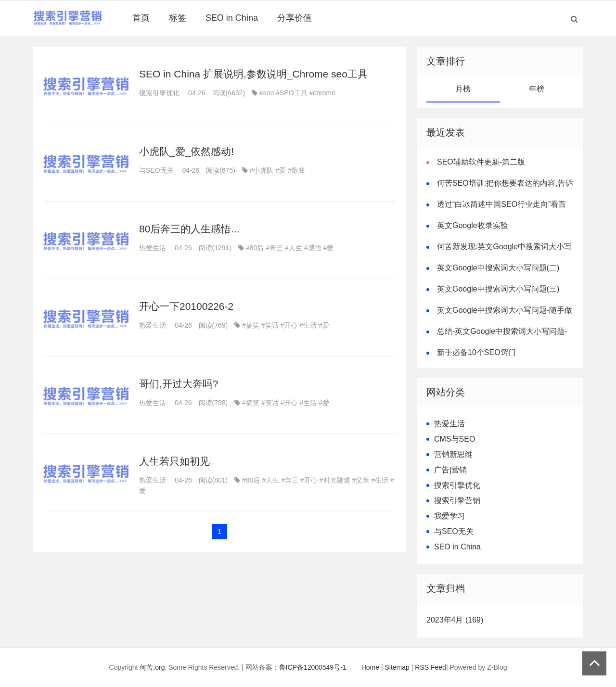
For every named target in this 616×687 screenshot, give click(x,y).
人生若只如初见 (174, 461)
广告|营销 (450, 470)
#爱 (281, 170)
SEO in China (232, 18)
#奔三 (274, 248)
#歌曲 (296, 170)
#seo (267, 93)
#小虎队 (262, 170)
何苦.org (152, 667)
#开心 (289, 325)
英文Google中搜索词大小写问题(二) (498, 268)
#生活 (308, 325)
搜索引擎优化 (159, 93)
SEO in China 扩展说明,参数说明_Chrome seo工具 (253, 74)
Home (370, 667)
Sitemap (397, 667)
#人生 (294, 248)
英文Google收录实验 (473, 225)
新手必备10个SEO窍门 (476, 352)
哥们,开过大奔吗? (179, 384)
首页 (141, 18)
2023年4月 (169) (455, 620)
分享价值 (295, 18)
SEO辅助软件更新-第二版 (481, 162)
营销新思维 (453, 454)
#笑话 (270, 325)
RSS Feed (430, 667)
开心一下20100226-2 (186, 306)
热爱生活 (153, 248)
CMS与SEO (455, 439)
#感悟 (313, 248)
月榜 (463, 89)
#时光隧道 (335, 480)
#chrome (322, 93)
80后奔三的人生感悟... (189, 229)
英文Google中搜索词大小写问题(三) (498, 289)
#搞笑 (251, 325)
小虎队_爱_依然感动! (186, 151)
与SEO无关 (156, 170)
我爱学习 (449, 516)
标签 (178, 18)
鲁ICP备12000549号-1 (313, 667)
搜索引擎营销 (457, 501)
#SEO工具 (291, 93)
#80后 (255, 248)
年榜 (537, 89)
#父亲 (361, 480)
